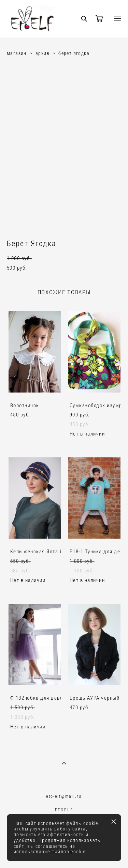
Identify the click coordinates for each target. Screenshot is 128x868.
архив (42, 53)
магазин (17, 53)
